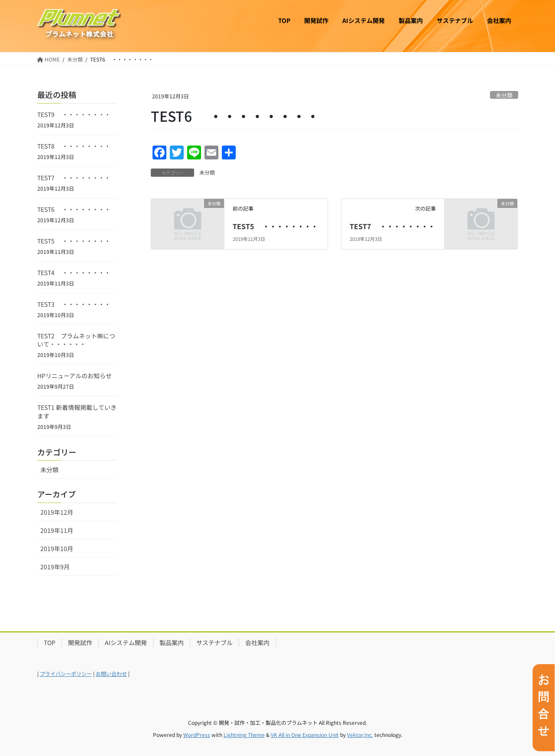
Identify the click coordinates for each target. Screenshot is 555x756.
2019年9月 (55, 567)
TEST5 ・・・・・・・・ (275, 226)
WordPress (197, 735)
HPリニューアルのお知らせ (75, 376)
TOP (50, 642)
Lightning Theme (244, 735)
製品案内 (172, 642)
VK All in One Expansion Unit (305, 735)
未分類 (504, 95)
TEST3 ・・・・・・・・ (74, 304)
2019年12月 (57, 512)
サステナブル (214, 642)
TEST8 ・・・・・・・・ (74, 146)
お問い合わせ (111, 673)
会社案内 (257, 642)
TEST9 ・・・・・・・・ (74, 114)
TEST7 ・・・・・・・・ (392, 226)
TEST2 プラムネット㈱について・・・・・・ (76, 340)
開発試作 (80, 642)
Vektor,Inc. (360, 735)
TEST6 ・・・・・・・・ (74, 209)
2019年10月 (57, 548)
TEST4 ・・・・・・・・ (74, 273)
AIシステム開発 (126, 642)
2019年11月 (57, 530)
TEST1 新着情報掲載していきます (77, 412)
